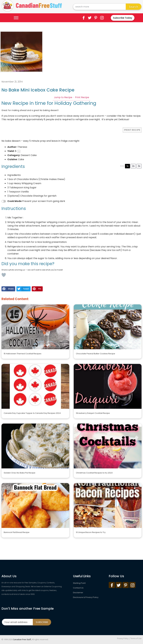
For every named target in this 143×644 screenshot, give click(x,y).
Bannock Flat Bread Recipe (17, 532)
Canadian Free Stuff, (22, 639)
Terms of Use (136, 638)
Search (134, 7)
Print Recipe (82, 97)
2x (133, 166)
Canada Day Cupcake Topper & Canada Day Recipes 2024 (32, 413)
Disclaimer (78, 593)
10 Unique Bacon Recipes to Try (91, 532)
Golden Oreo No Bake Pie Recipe (19, 473)
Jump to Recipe (63, 97)
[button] (8, 289)
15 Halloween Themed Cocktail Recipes (23, 354)
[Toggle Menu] (16, 18)
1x (128, 166)
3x (139, 166)
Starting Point (79, 583)
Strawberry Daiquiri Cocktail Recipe (93, 413)
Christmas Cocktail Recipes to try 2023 (94, 473)
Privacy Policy (123, 638)
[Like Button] (4, 275)
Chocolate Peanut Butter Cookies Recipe (96, 354)
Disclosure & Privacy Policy (86, 597)
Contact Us (78, 588)
